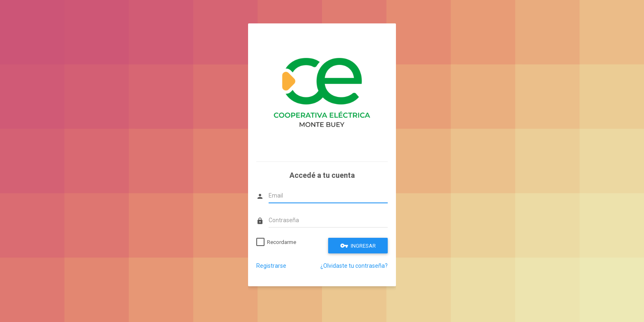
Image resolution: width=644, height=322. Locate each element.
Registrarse (271, 266)
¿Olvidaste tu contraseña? (354, 266)
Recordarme (282, 242)
